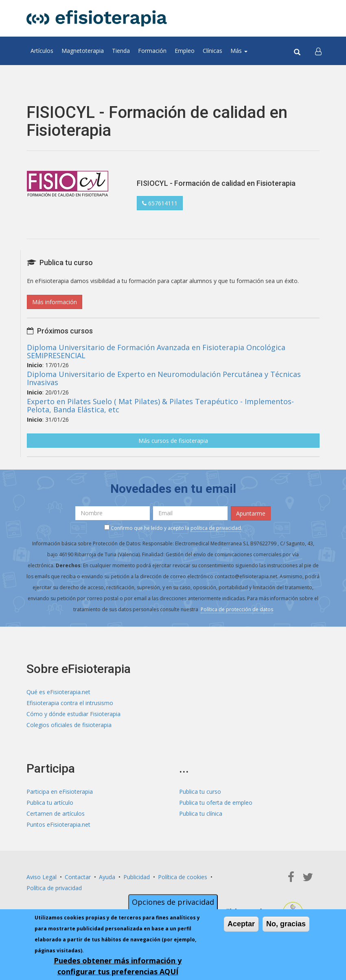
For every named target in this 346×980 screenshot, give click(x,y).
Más (239, 51)
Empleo (185, 51)
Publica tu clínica (201, 813)
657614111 (160, 203)
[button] (318, 51)
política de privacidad (216, 528)
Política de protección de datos (237, 609)
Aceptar (241, 925)
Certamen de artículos (56, 813)
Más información (55, 302)
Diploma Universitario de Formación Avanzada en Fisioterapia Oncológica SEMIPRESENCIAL (156, 351)
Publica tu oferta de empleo (216, 803)
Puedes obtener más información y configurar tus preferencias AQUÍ (118, 967)
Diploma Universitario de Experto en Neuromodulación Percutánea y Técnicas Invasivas (164, 378)
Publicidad (137, 877)
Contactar (78, 877)
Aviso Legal (42, 877)
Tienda (121, 51)
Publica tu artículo (50, 803)
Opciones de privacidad (173, 903)
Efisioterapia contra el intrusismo (70, 703)
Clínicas (212, 51)
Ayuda (107, 877)
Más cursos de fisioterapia (173, 441)
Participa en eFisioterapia (60, 792)
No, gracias (286, 925)
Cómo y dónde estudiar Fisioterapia (73, 714)
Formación (152, 51)
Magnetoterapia (83, 51)
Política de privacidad (54, 888)
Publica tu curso (200, 792)
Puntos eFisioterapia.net (58, 824)
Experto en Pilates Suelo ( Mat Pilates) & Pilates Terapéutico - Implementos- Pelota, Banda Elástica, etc (160, 405)
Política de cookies (183, 877)
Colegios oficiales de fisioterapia (69, 725)
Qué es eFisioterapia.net (58, 692)
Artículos (42, 51)
